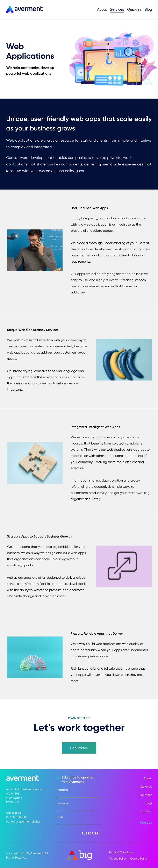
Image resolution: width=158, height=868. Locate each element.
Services (117, 9)
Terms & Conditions (121, 853)
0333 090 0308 (16, 817)
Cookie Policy (139, 859)
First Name (63, 790)
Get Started (79, 748)
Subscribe (90, 834)
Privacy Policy (118, 859)
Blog (148, 9)
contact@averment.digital (23, 821)
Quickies (134, 9)
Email (61, 817)
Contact (146, 811)
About (102, 9)
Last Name (63, 804)
